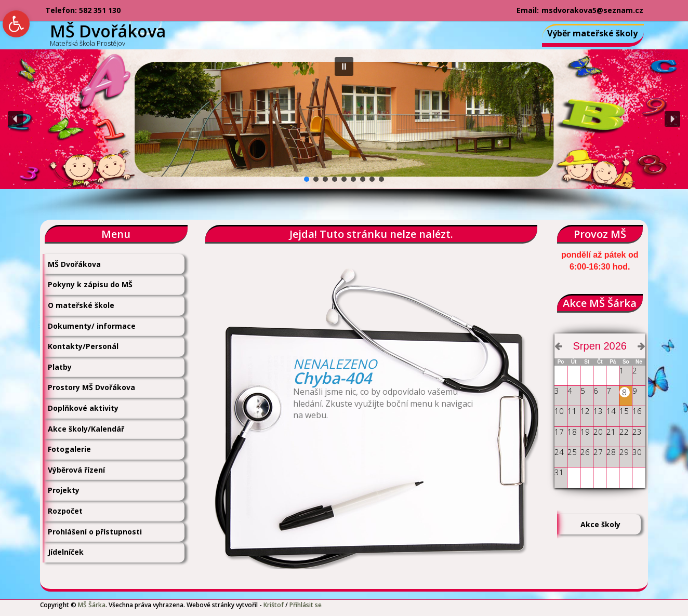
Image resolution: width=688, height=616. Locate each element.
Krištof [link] (274, 605)
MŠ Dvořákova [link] (74, 264)
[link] (16, 24)
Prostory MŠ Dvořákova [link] (91, 387)
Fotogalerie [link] (69, 449)
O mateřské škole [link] (81, 305)
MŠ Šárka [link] (92, 605)
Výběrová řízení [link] (76, 470)
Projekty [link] (64, 490)
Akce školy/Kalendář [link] (86, 429)
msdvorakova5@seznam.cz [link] (592, 10)
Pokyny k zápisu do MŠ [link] (90, 284)
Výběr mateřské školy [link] (592, 33)
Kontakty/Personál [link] (83, 346)
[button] (344, 66)
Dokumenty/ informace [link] (92, 326)
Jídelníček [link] (66, 552)
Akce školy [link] (600, 524)
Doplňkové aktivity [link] (83, 408)
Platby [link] (60, 367)
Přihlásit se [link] (306, 605)
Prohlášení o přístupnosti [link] (95, 532)
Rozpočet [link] (65, 511)
